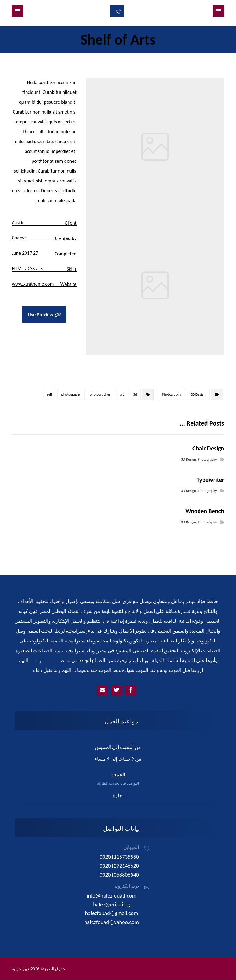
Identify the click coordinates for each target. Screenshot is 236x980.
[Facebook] (131, 690)
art (122, 395)
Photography (171, 395)
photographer (100, 395)
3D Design (198, 395)
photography (71, 395)
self (49, 395)
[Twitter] (116, 690)
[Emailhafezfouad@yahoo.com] (102, 690)
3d (135, 395)
